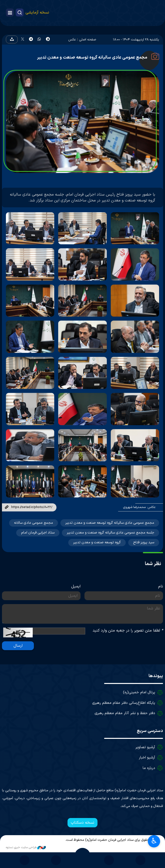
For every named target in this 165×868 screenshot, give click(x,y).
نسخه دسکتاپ (82, 823)
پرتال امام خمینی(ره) (139, 692)
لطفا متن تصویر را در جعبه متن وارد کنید (128, 631)
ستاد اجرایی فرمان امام (38, 533)
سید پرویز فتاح (144, 542)
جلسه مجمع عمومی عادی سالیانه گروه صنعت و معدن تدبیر (110, 533)
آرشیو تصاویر (145, 747)
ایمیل (76, 586)
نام (161, 586)
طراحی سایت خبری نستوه (26, 847)
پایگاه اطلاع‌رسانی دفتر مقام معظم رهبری (124, 703)
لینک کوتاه (7, 508)
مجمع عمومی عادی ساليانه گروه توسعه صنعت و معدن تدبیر (110, 523)
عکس (72, 40)
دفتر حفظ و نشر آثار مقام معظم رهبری (125, 713)
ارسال (18, 646)
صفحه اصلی (88, 40)
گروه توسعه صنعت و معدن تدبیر (97, 542)
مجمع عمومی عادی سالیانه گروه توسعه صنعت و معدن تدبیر (92, 57)
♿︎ (154, 841)
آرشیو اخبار (147, 758)
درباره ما (149, 768)
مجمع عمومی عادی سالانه (34, 523)
